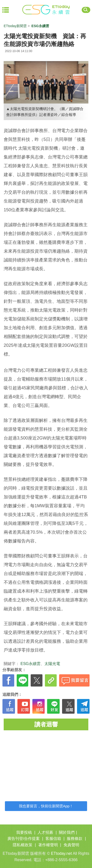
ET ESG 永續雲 (46, 10)
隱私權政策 (23, 845)
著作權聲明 (48, 845)
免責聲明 (71, 845)
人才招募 (45, 832)
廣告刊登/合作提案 (24, 839)
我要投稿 (24, 832)
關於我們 (67, 832)
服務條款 (75, 839)
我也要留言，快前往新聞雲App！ (46, 806)
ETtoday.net (61, 853)
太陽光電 (52, 664)
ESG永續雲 (30, 664)
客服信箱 (53, 839)
